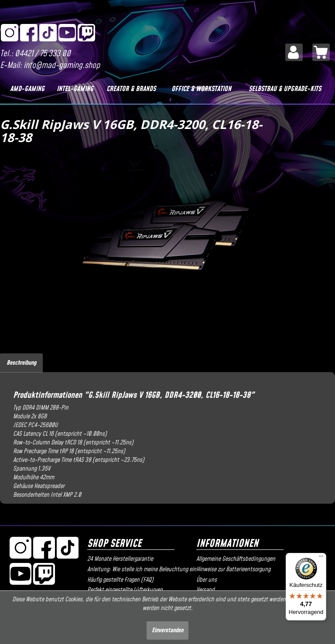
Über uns (207, 580)
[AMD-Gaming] (27, 89)
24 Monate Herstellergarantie (120, 559)
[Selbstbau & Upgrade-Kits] (285, 89)
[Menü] (321, 558)
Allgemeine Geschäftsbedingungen (236, 559)
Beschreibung (21, 363)
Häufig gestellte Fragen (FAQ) (120, 580)
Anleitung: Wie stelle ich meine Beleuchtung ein (140, 569)
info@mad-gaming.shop (62, 66)
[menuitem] (294, 52)
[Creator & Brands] (131, 89)
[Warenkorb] (321, 52)
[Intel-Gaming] (75, 89)
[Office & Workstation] (201, 89)
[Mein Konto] (294, 52)
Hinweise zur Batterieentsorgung (233, 569)
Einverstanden (167, 630)
